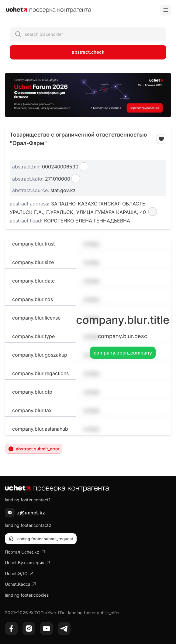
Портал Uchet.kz (25, 552)
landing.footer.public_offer (94, 613)
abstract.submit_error (34, 449)
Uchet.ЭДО (19, 573)
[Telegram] (64, 629)
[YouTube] (47, 629)
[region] (88, 95)
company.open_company (123, 353)
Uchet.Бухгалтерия (28, 563)
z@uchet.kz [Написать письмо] (31, 513)
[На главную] (49, 10)
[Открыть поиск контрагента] (88, 34)
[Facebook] (11, 629)
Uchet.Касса (21, 584)
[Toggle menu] (166, 10)
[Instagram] (29, 629)
